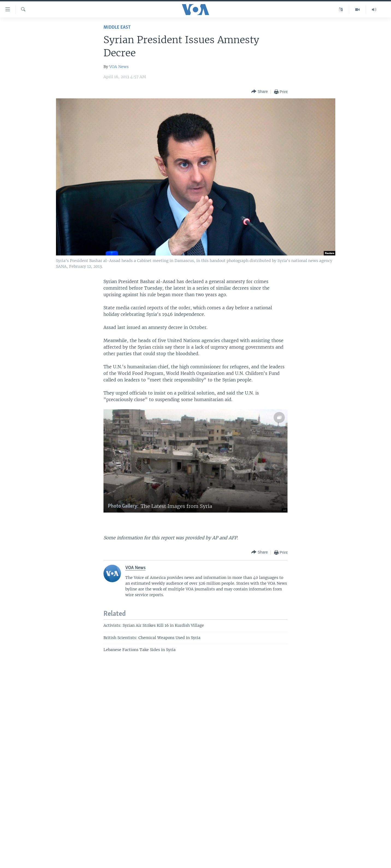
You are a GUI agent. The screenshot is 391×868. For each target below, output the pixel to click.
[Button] (259, 92)
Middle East (117, 27)
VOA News (119, 67)
